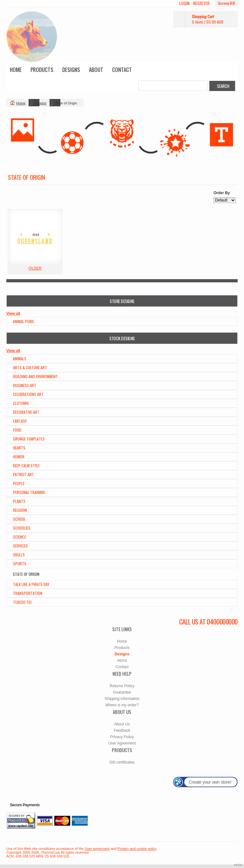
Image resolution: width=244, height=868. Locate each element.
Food (17, 430)
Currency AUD (227, 3)
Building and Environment (35, 376)
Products (42, 70)
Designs (71, 70)
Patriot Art (24, 474)
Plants (19, 501)
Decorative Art (26, 412)
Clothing (21, 403)
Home (16, 70)
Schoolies (22, 528)
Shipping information (122, 699)
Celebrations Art (28, 394)
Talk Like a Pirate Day (31, 584)
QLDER (35, 268)
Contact (122, 70)
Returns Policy (122, 686)
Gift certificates (122, 762)
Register (201, 3)
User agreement (97, 849)
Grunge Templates (29, 439)
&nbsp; (35, 236)
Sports (20, 564)
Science (20, 537)
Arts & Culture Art (30, 367)
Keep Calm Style (26, 466)
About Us (122, 724)
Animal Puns (24, 321)
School (19, 519)
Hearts (19, 448)
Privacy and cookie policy (137, 849)
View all (13, 314)
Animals (20, 359)
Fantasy (20, 421)
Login (184, 3)
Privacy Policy (122, 737)
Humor (19, 457)
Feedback (122, 730)
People (19, 483)
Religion (20, 510)
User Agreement (122, 743)
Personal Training (29, 492)
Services (20, 546)
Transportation (28, 593)
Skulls (19, 555)
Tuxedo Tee (22, 602)
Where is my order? (122, 705)
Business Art (25, 385)
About (96, 70)
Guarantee (122, 692)
